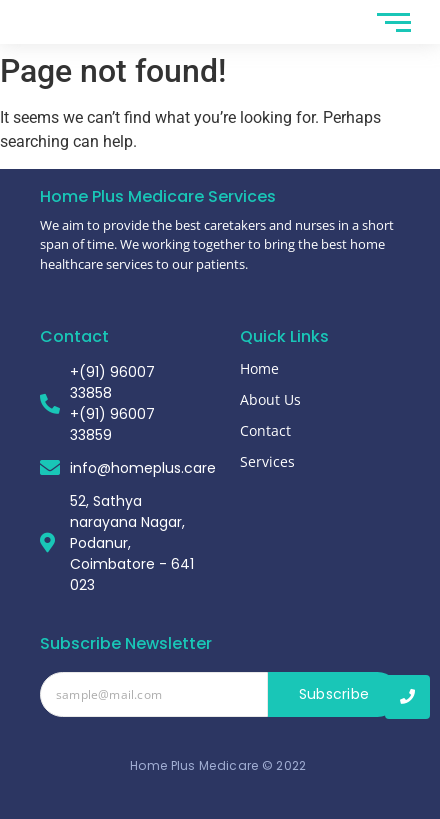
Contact (265, 430)
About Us (270, 399)
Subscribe (334, 694)
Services (267, 461)
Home (259, 368)
